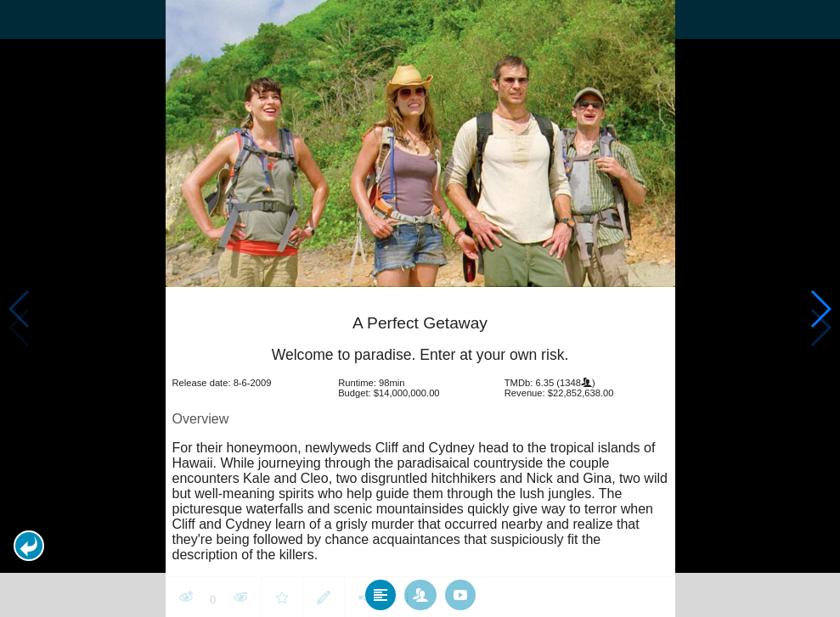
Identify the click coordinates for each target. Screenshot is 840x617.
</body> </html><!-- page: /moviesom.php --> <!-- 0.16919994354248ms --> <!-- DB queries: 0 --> (420, 308)
